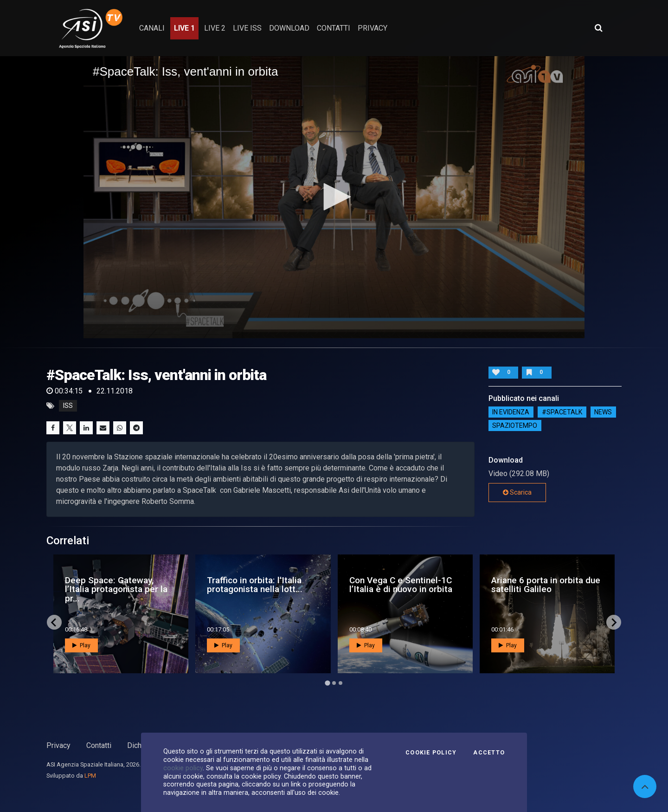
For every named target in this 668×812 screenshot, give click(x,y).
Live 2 (215, 28)
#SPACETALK (562, 412)
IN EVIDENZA (511, 412)
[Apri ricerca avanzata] (598, 28)
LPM (90, 776)
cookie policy (183, 768)
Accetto (489, 753)
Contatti (99, 745)
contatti (334, 28)
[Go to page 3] (340, 683)
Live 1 (184, 28)
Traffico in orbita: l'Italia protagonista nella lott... (255, 585)
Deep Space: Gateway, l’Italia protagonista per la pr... (116, 589)
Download (289, 28)
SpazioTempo (515, 425)
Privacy (58, 745)
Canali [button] (152, 28)
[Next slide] (614, 622)
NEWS (603, 412)
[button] (334, 197)
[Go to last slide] (54, 622)
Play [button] (81, 645)
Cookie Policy (431, 753)
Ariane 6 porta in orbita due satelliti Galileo (546, 585)
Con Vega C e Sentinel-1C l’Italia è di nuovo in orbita (401, 585)
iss (68, 406)
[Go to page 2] (334, 683)
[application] (334, 197)
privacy (373, 28)
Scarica (517, 492)
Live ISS (247, 28)
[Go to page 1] (327, 683)
